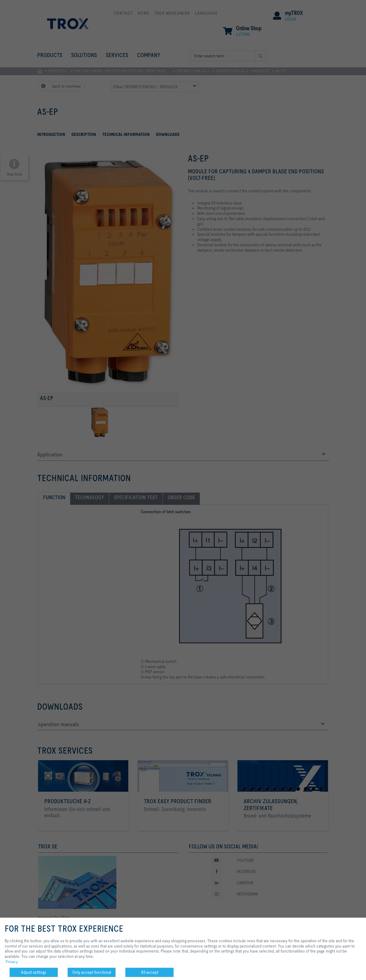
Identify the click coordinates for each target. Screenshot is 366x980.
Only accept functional (92, 972)
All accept (150, 972)
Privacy (12, 962)
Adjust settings (34, 972)
